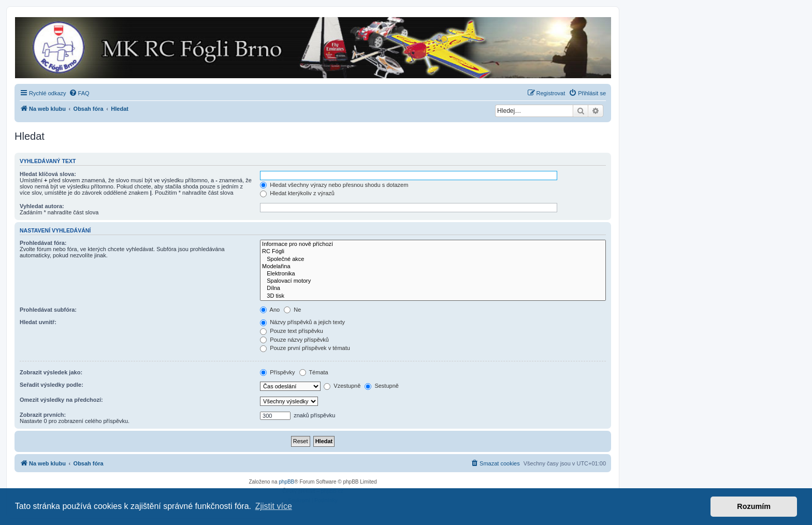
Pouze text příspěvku (292, 331)
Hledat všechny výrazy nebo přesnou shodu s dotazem (334, 185)
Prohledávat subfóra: (48, 310)
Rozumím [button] (754, 506)
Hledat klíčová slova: (48, 174)
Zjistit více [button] (274, 506)
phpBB (286, 482)
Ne (292, 310)
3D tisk (433, 296)
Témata (314, 372)
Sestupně (382, 386)
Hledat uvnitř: (38, 322)
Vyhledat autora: (42, 206)
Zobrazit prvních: (43, 415)
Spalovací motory (433, 281)
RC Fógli (433, 252)
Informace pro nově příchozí (433, 244)
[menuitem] (79, 93)
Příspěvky (277, 372)
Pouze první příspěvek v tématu (305, 348)
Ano (270, 310)
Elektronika (433, 274)
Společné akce (433, 259)
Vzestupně (342, 386)
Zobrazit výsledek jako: (51, 372)
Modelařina (433, 267)
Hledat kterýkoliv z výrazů (297, 193)
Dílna (433, 288)
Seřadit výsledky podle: (52, 385)
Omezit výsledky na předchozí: (61, 400)
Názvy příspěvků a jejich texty (302, 322)
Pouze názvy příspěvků (294, 340)
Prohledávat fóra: (43, 243)
